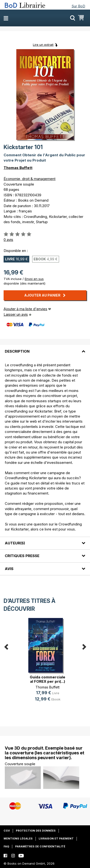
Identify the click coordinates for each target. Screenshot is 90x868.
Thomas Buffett (18, 168)
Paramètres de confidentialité (40, 846)
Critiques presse (22, 556)
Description (17, 351)
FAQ (6, 846)
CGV (7, 831)
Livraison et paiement (56, 839)
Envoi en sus (34, 279)
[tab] (45, 348)
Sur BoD (78, 6)
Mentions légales (18, 839)
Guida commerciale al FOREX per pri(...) (48, 679)
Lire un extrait (43, 45)
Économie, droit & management (30, 179)
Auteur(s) (15, 543)
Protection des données (36, 831)
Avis (9, 569)
